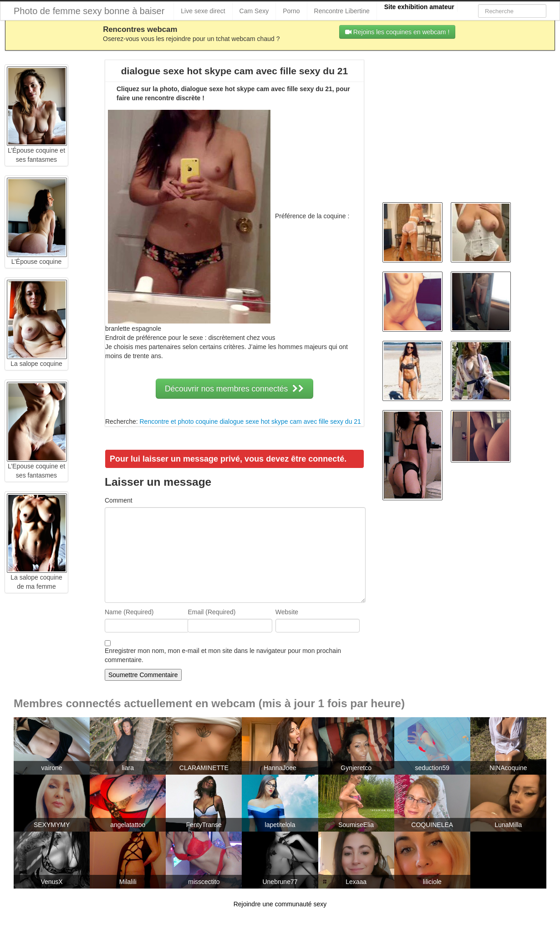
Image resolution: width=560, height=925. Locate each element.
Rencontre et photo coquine (178, 421)
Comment (119, 500)
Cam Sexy (254, 11)
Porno (291, 11)
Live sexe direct (203, 11)
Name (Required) (129, 612)
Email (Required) (211, 612)
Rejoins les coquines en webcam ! (397, 32)
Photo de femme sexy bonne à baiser (89, 11)
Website (287, 612)
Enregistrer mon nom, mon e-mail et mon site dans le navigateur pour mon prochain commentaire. (223, 655)
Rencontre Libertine (342, 11)
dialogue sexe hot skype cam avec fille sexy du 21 (290, 421)
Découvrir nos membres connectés (234, 389)
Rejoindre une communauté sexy (280, 904)
